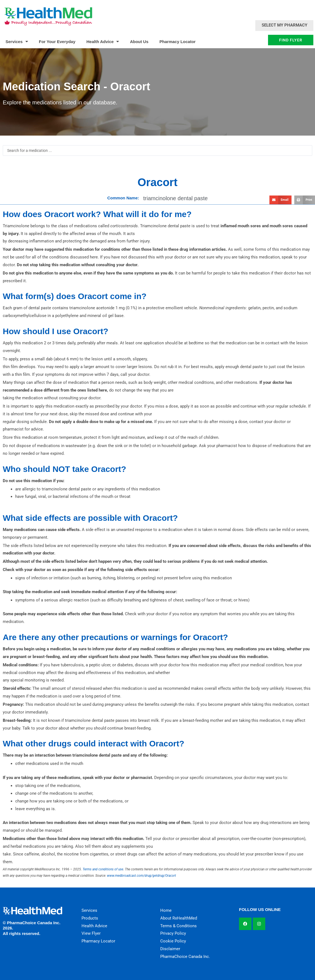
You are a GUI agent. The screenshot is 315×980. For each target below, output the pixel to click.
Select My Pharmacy (284, 25)
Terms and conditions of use (103, 869)
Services (17, 42)
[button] (280, 200)
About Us (139, 42)
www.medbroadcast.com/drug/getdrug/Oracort (141, 876)
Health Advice (103, 42)
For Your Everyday (57, 42)
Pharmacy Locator (178, 42)
